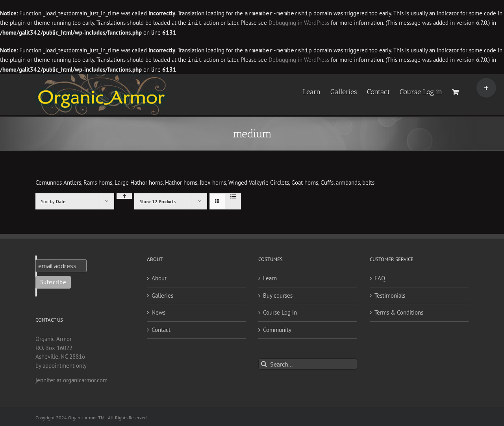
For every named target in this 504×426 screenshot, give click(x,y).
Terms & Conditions (399, 311)
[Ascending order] (124, 194)
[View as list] (233, 195)
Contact (161, 328)
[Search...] (308, 362)
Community (277, 328)
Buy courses (278, 294)
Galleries (162, 294)
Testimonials (390, 294)
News (158, 311)
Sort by (53, 200)
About (159, 277)
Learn (270, 277)
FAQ (380, 277)
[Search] (264, 362)
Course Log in (280, 311)
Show (158, 200)
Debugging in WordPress (299, 23)
